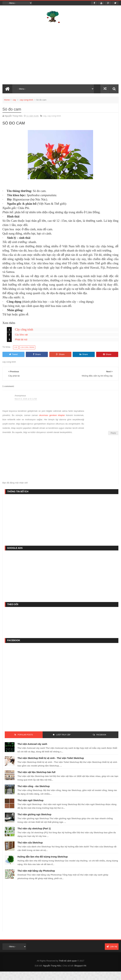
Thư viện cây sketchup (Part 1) (34, 829)
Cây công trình (24, 329)
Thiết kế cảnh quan (68, 961)
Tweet (13, 354)
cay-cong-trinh (26, 100)
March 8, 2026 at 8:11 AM (26, 399)
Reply (113, 433)
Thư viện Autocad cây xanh (32, 744)
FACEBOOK (101, 735)
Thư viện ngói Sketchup (30, 800)
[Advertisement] (56, 519)
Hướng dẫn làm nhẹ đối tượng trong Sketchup (43, 857)
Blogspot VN (80, 966)
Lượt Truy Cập (63, 735)
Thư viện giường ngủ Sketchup (34, 814)
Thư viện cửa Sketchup (30, 843)
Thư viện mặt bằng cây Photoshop (36, 871)
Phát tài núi (21, 339)
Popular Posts (25, 735)
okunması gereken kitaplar (52, 415)
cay (14, 100)
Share (37, 354)
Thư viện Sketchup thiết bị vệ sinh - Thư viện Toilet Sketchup (51, 758)
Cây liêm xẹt (21, 335)
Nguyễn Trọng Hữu (52, 966)
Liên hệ (112, 947)
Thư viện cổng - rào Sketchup (34, 786)
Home (7, 100)
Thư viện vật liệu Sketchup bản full (36, 772)
